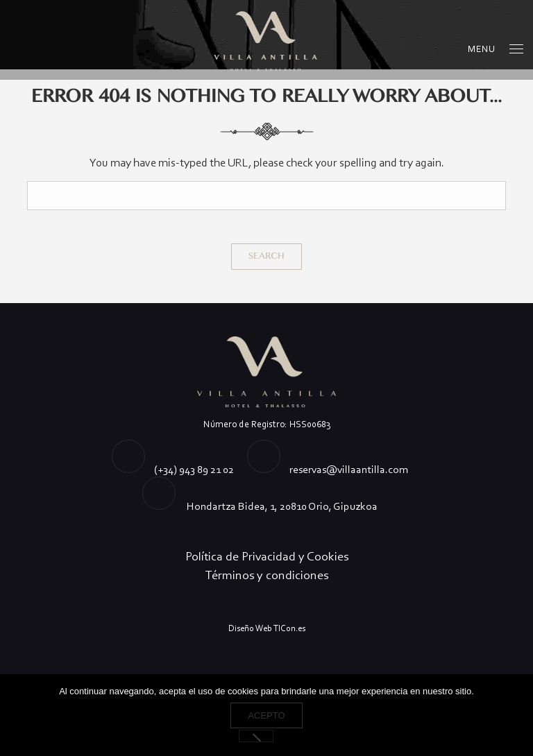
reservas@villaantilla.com (349, 469)
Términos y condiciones (267, 575)
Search (266, 256)
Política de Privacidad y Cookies (267, 556)
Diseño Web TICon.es (267, 628)
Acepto (266, 715)
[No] (256, 736)
